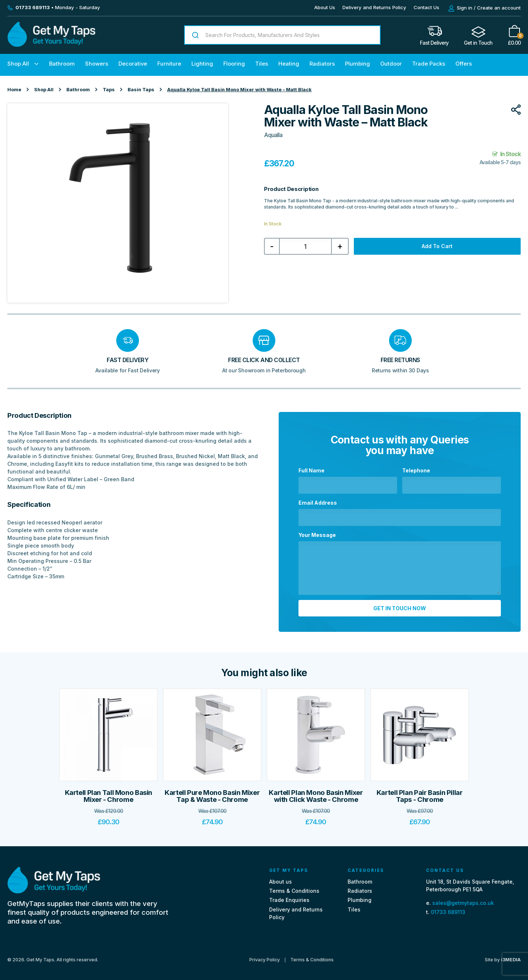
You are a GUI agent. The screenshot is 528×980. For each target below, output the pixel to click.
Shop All (18, 64)
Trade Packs (429, 64)
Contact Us (426, 7)
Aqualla (273, 135)
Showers (97, 64)
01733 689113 (448, 908)
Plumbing (357, 64)
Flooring (234, 64)
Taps (109, 90)
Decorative (133, 64)
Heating (289, 64)
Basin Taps (141, 90)
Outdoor (391, 64)
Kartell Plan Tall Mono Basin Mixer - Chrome (109, 792)
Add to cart (437, 246)
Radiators (322, 64)
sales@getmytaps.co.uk (463, 899)
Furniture (169, 64)
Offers (464, 64)
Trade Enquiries (289, 896)
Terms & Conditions (294, 887)
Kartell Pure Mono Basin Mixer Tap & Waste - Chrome (212, 792)
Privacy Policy (265, 956)
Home (14, 90)
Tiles (262, 64)
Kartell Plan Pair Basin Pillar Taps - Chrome (420, 792)
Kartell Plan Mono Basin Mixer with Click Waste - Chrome (316, 792)
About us (280, 878)
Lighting (202, 64)
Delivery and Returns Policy (374, 7)
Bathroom (62, 64)
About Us (325, 7)
